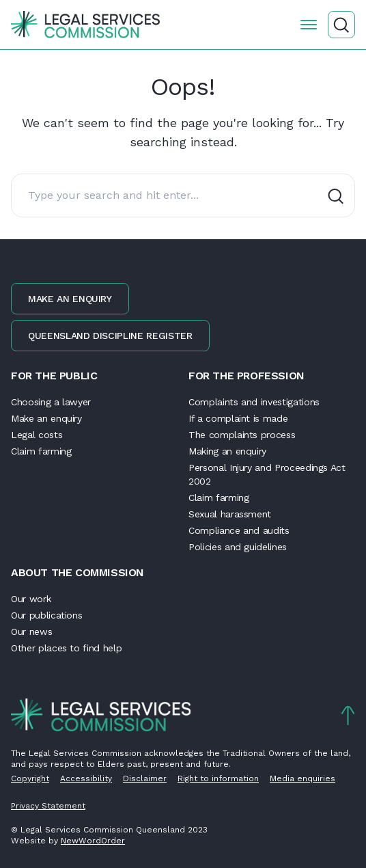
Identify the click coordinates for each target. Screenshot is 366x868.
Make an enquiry (70, 299)
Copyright (30, 778)
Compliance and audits (239, 530)
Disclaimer (145, 778)
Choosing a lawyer (51, 402)
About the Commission (78, 572)
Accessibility (86, 778)
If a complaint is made (238, 418)
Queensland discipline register (110, 336)
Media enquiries (302, 778)
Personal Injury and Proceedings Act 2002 (267, 474)
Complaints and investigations (254, 402)
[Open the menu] (309, 25)
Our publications (46, 615)
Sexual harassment (230, 514)
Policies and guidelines (238, 547)
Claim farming (41, 451)
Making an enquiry (227, 451)
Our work (31, 599)
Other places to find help (66, 648)
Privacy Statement (48, 806)
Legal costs (37, 435)
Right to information (218, 778)
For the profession (247, 376)
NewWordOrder (93, 841)
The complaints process (242, 435)
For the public (54, 376)
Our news (31, 632)
